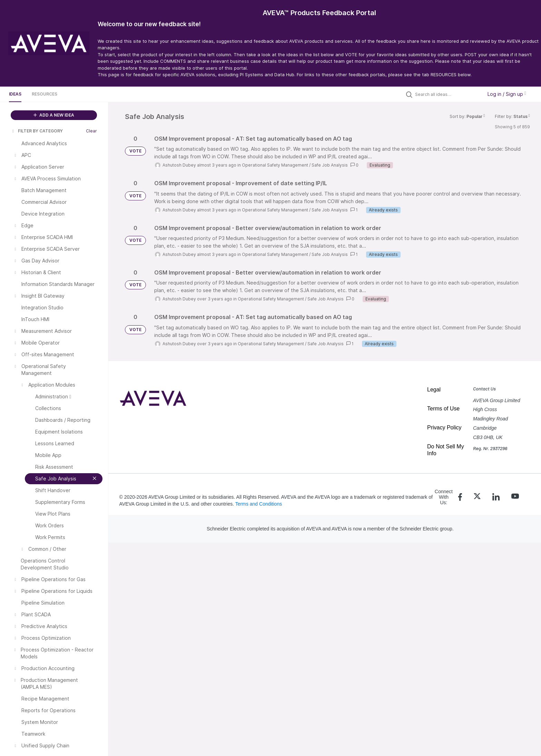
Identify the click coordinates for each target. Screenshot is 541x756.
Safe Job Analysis (330, 165)
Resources (45, 94)
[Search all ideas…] (447, 94)
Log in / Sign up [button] (507, 94)
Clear (91, 131)
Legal (434, 390)
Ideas (15, 94)
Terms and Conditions (259, 504)
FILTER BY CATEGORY (37, 131)
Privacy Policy (444, 427)
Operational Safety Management (275, 165)
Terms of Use (443, 409)
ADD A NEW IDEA (54, 115)
